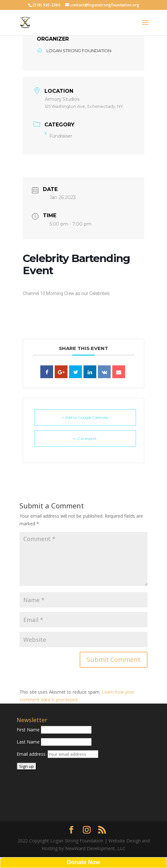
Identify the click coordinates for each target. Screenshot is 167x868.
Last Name (28, 742)
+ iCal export (85, 438)
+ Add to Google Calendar (85, 417)
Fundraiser (59, 136)
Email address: (32, 754)
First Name (28, 730)
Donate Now (83, 862)
